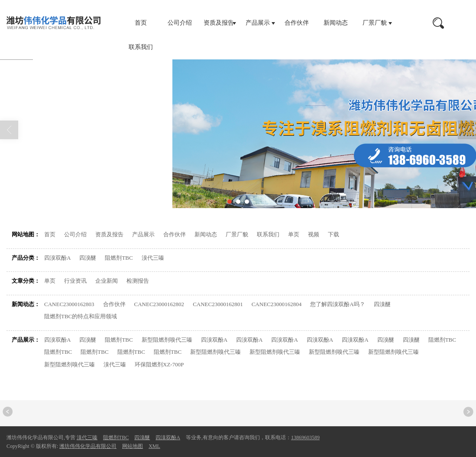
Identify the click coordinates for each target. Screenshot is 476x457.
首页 (141, 23)
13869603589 (305, 437)
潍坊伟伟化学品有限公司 (88, 446)
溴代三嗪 (153, 258)
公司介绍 (180, 23)
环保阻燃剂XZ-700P (159, 364)
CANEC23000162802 (159, 304)
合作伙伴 (297, 23)
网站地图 (82, 186)
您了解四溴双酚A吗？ (337, 304)
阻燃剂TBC (119, 258)
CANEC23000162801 (218, 304)
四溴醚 (88, 258)
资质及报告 (219, 23)
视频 (314, 234)
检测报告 (138, 281)
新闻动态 (336, 23)
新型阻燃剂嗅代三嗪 (167, 340)
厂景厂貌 (375, 23)
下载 (334, 234)
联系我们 (141, 47)
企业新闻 (107, 281)
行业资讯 (75, 281)
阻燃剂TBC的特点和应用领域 (81, 316)
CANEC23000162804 (277, 304)
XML (154, 446)
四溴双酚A (57, 258)
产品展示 (258, 23)
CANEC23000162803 (69, 304)
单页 (294, 234)
